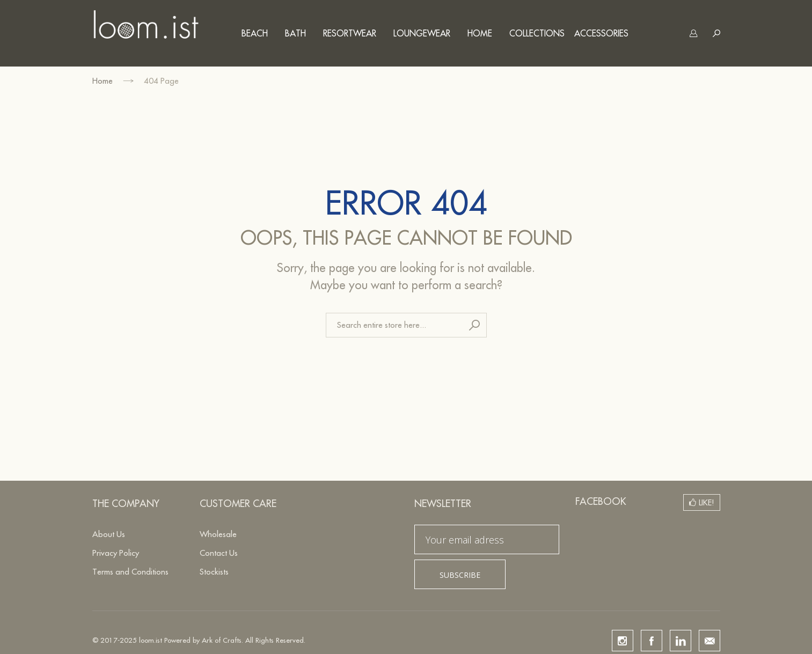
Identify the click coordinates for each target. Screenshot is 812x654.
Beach (255, 33)
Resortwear (350, 33)
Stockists (214, 572)
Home (480, 33)
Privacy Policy (116, 553)
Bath (295, 33)
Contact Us (219, 553)
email (709, 641)
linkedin (681, 641)
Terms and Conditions (130, 572)
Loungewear (422, 33)
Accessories (601, 33)
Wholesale (218, 534)
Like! (707, 502)
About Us (109, 534)
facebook (652, 641)
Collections (537, 33)
